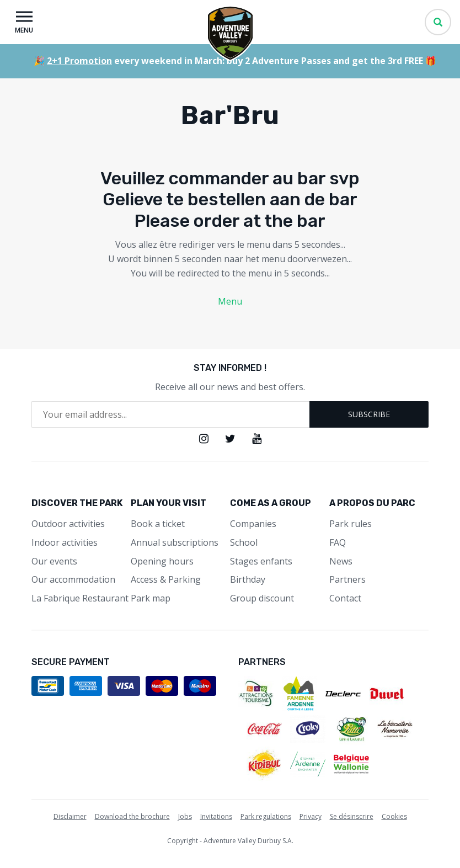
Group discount (262, 598)
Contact (345, 598)
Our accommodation (73, 579)
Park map (151, 598)
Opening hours (162, 561)
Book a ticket (158, 524)
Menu (230, 301)
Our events (54, 561)
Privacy (311, 816)
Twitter (230, 439)
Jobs (185, 816)
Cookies (394, 816)
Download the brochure (132, 816)
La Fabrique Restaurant (80, 598)
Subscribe (369, 414)
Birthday (248, 579)
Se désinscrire (352, 816)
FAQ (338, 542)
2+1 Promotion (79, 61)
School (244, 542)
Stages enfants (261, 561)
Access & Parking (166, 579)
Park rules (351, 524)
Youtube (257, 439)
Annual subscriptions (175, 542)
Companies (253, 524)
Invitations (216, 816)
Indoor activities (65, 542)
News (341, 561)
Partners (347, 579)
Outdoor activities (68, 524)
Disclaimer (70, 816)
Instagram (204, 439)
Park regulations (266, 816)
